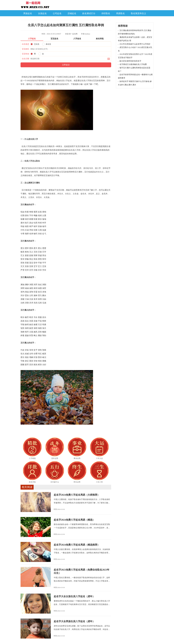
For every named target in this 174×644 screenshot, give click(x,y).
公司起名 (57, 13)
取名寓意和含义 (138, 13)
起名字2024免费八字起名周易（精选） (74, 520)
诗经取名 (106, 13)
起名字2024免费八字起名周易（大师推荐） (77, 495)
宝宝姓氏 (25, 49)
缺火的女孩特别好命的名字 (130, 61)
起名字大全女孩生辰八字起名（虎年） (74, 596)
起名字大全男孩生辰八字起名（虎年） (74, 621)
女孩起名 (42, 13)
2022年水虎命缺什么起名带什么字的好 (135, 44)
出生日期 (25, 59)
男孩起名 (28, 13)
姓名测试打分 (89, 13)
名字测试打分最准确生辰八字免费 (133, 64)
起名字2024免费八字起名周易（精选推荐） (77, 545)
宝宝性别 (25, 54)
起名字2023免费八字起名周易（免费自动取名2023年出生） (82, 571)
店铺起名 (72, 13)
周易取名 (120, 13)
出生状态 (25, 44)
